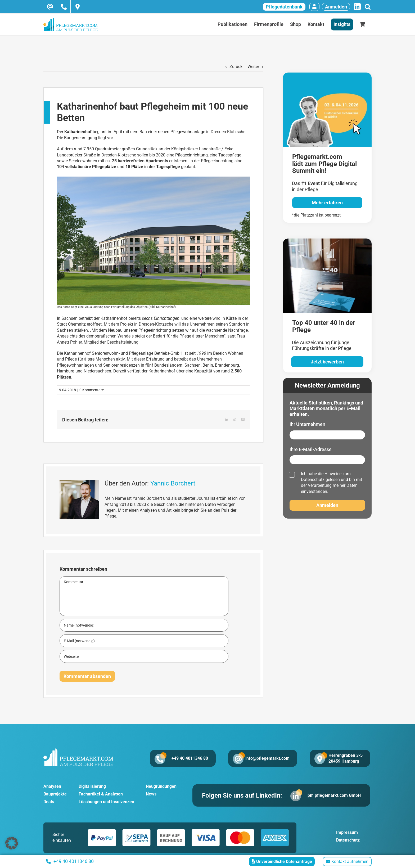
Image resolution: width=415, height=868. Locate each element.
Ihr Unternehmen (307, 424)
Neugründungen (161, 786)
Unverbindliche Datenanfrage (282, 862)
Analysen (52, 786)
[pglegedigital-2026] (327, 75)
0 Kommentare (92, 390)
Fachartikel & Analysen (101, 794)
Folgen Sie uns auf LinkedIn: (242, 795)
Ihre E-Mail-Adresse (311, 449)
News (151, 794)
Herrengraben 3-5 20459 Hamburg (346, 758)
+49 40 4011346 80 (190, 758)
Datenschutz (313, 480)
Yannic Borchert (173, 483)
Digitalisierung (92, 786)
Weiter (253, 67)
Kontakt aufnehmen (347, 862)
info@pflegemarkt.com (267, 758)
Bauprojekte (55, 794)
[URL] (144, 656)
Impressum (347, 833)
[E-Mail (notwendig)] (144, 641)
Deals (49, 802)
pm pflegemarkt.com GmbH (334, 795)
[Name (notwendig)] (144, 625)
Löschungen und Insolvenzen (106, 802)
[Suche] (367, 7)
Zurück (236, 67)
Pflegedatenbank (284, 7)
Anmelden (336, 7)
